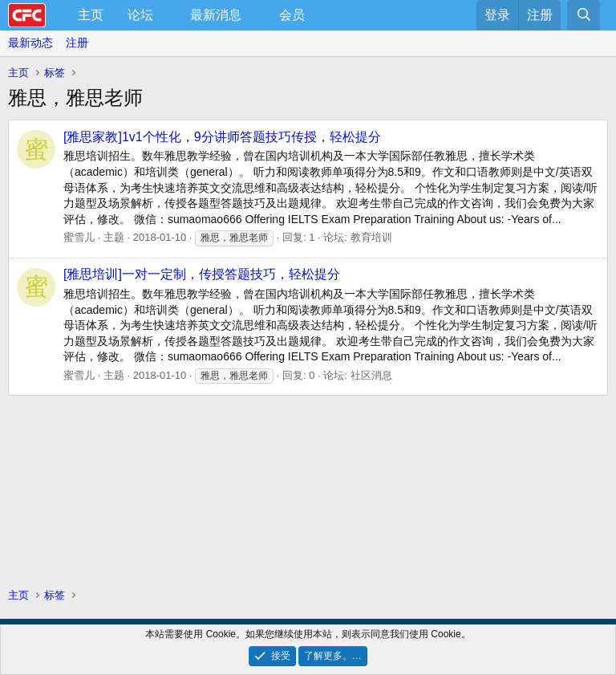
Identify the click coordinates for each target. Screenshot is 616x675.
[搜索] (584, 15)
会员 (292, 15)
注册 (77, 43)
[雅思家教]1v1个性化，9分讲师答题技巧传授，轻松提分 (222, 137)
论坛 (140, 15)
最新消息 (216, 15)
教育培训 (371, 237)
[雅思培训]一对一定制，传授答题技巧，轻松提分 (202, 274)
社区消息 (371, 375)
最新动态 (30, 43)
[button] (166, 15)
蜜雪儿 (79, 237)
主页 (91, 15)
